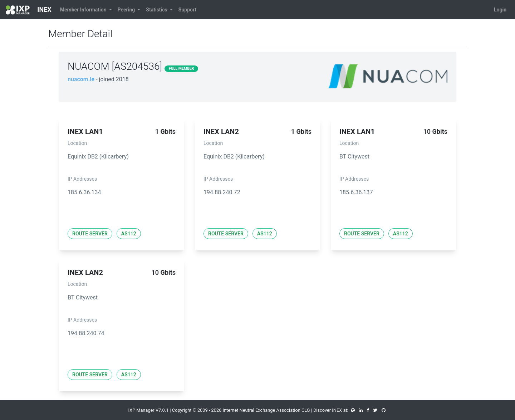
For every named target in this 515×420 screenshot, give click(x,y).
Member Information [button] (84, 10)
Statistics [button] (157, 10)
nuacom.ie (81, 79)
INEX (29, 10)
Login (500, 10)
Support (187, 10)
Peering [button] (127, 10)
